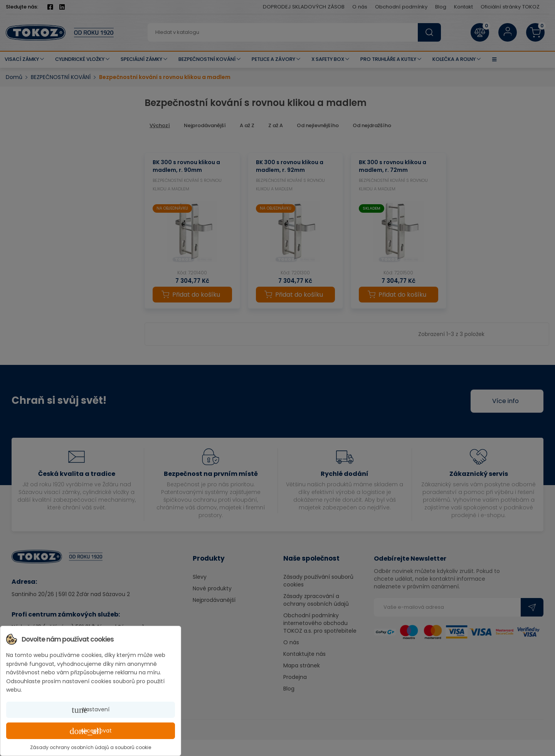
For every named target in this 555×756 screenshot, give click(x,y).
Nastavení (91, 710)
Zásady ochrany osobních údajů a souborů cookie (91, 747)
